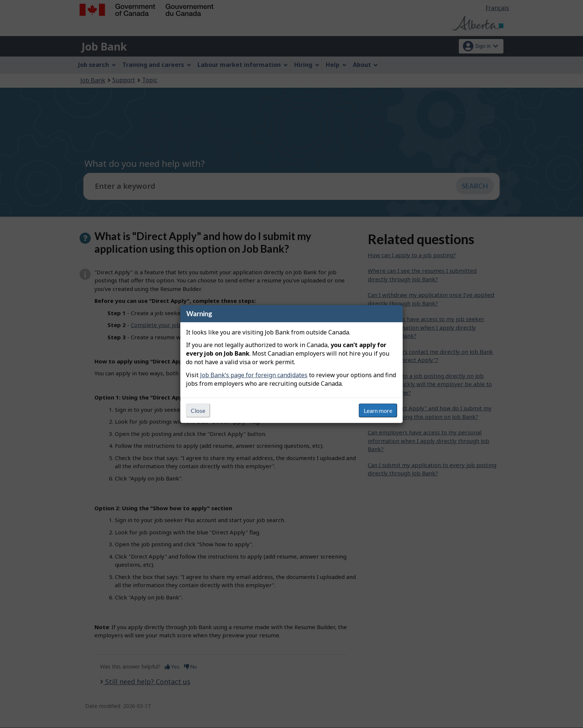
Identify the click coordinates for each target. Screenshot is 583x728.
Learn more (378, 410)
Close (198, 410)
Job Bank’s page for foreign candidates (254, 375)
